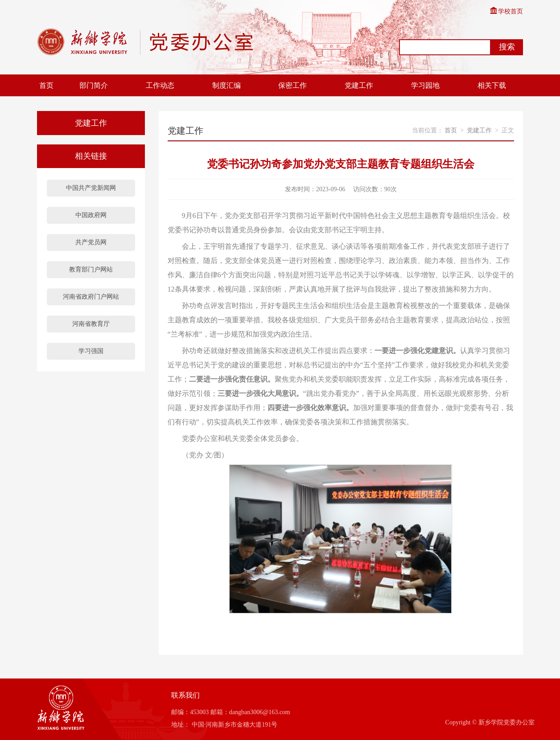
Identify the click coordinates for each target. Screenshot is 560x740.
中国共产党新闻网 (91, 188)
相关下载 (492, 85)
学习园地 (425, 85)
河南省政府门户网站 (91, 297)
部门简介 (94, 85)
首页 (46, 85)
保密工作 (292, 85)
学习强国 (91, 351)
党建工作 (359, 85)
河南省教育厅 (91, 324)
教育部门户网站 (91, 269)
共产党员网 (91, 242)
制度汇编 (226, 85)
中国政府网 (91, 215)
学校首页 (506, 11)
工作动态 (160, 85)
